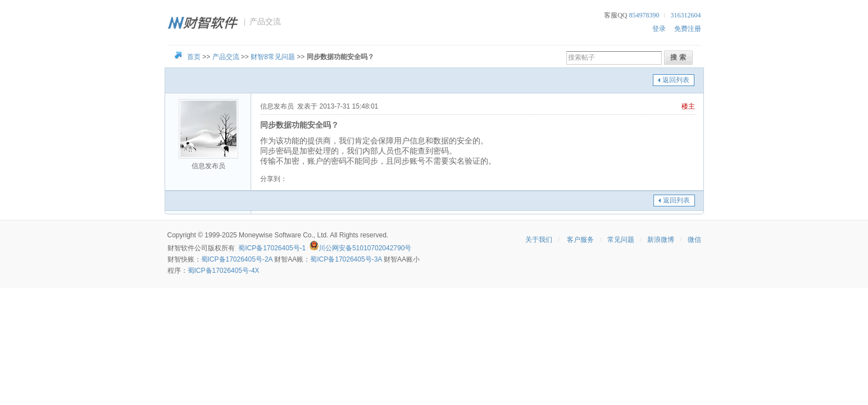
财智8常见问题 (273, 57)
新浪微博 (661, 240)
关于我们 (539, 240)
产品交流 (226, 57)
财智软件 (181, 248)
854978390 (644, 15)
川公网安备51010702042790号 (365, 248)
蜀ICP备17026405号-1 (272, 248)
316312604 (686, 15)
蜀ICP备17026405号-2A (237, 259)
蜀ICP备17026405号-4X (224, 271)
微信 (694, 240)
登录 (659, 29)
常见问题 (621, 240)
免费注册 (688, 29)
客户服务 (580, 240)
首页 (194, 57)
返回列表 (676, 80)
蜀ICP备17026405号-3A (346, 259)
